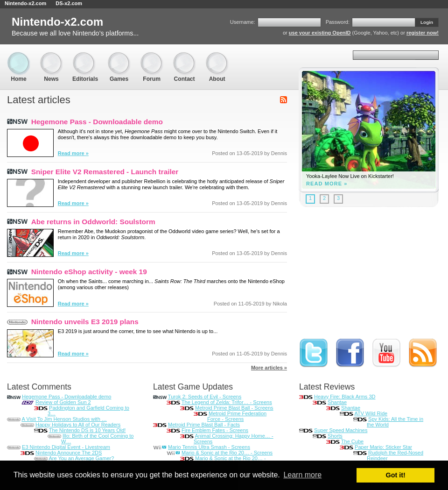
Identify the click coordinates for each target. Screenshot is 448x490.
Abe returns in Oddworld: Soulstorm (93, 222)
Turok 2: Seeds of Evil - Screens (205, 397)
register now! (423, 33)
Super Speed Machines (341, 430)
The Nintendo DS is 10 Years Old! (87, 430)
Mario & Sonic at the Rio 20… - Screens (227, 453)
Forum (152, 56)
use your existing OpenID (320, 33)
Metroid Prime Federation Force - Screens (237, 416)
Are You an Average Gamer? (81, 458)
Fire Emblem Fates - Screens (215, 430)
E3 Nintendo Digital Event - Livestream (66, 447)
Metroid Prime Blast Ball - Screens (234, 408)
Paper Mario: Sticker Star (383, 447)
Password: (338, 22)
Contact (184, 56)
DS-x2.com (69, 3)
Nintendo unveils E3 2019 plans (85, 322)
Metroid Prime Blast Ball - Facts (204, 425)
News (51, 56)
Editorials (85, 56)
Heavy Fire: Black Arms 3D (345, 397)
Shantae (337, 402)
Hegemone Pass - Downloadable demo (97, 122)
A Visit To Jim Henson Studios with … (64, 419)
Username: (243, 22)
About (217, 56)
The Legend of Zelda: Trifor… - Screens (227, 402)
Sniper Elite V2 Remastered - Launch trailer (105, 172)
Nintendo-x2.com (25, 3)
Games (119, 56)
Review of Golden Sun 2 (63, 402)
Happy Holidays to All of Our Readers (78, 425)
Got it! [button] (396, 475)
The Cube (352, 441)
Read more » (73, 153)
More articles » (269, 368)
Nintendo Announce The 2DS (69, 453)
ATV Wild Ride (371, 413)
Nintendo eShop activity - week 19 (89, 272)
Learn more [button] (302, 475)
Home (19, 56)
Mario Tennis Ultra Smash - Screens (209, 447)
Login (427, 22)
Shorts (335, 436)
